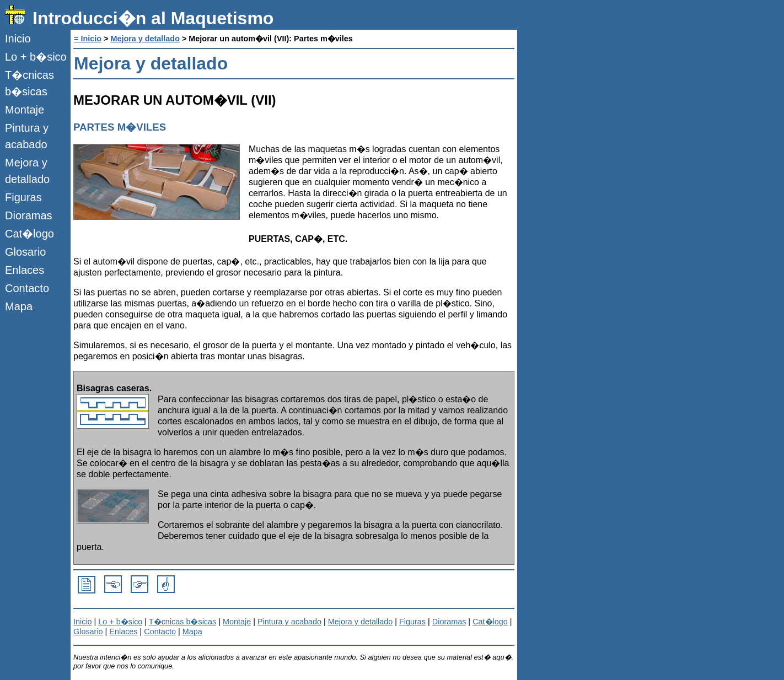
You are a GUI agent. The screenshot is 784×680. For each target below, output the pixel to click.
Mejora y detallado (27, 171)
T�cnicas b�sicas (29, 83)
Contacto (27, 288)
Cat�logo (29, 234)
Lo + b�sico (36, 57)
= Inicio (88, 39)
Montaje (25, 110)
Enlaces (25, 270)
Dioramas (29, 215)
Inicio (18, 39)
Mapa (19, 306)
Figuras (23, 197)
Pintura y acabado (27, 136)
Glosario (25, 252)
